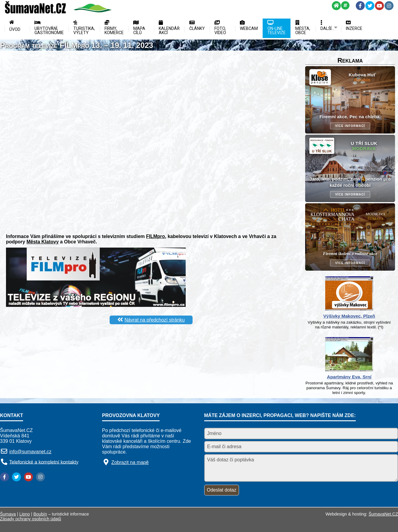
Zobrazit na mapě (130, 462)
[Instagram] (389, 6)
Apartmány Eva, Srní (349, 377)
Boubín (40, 514)
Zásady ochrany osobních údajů (31, 519)
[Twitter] (370, 6)
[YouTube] (379, 6)
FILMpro (156, 236)
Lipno (25, 514)
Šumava (8, 514)
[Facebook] (360, 6)
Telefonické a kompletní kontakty (44, 462)
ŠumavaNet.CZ (383, 514)
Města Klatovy (43, 242)
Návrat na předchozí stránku (155, 320)
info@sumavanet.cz (30, 452)
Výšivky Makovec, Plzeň (349, 316)
